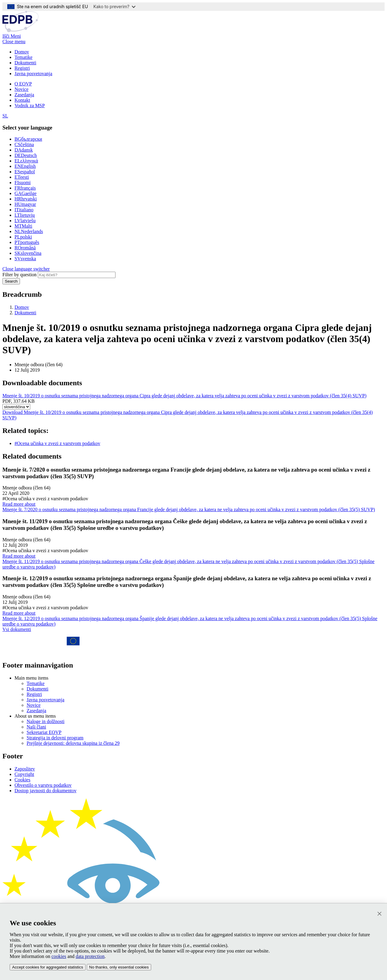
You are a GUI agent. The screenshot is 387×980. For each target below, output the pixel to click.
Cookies (22, 780)
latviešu (25, 221)
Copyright (24, 774)
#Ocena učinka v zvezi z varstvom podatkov (57, 443)
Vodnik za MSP (30, 106)
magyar (25, 204)
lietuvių (25, 215)
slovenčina (28, 253)
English (25, 166)
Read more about (193, 507)
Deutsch (26, 155)
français (25, 188)
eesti (22, 177)
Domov (22, 52)
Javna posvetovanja (33, 74)
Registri (22, 68)
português (27, 242)
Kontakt (22, 100)
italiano (24, 210)
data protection (90, 956)
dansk (24, 150)
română (25, 248)
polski (23, 237)
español (25, 172)
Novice (21, 89)
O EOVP (23, 84)
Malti (23, 226)
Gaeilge (26, 193)
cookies (59, 956)
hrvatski (26, 199)
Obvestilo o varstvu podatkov (43, 785)
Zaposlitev (25, 769)
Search (11, 281)
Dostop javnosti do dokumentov (46, 791)
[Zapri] (379, 914)
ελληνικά (26, 161)
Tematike (23, 57)
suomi (23, 183)
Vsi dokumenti (17, 629)
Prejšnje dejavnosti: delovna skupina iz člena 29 (73, 743)
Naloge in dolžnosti (46, 721)
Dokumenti (25, 63)
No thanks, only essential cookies (119, 967)
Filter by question (20, 275)
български (28, 139)
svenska (25, 259)
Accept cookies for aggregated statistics (48, 967)
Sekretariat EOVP (44, 732)
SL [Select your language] (5, 116)
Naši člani (36, 727)
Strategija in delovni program (55, 738)
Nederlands (29, 231)
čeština (24, 144)
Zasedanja (24, 95)
